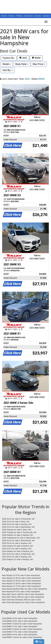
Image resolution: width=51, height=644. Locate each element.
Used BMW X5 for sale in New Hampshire (20, 621)
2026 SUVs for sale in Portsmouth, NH (18, 519)
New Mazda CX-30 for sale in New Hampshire (21, 583)
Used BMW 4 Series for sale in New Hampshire (22, 637)
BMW (36, 58)
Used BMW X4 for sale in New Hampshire (20, 635)
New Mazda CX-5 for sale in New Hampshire (21, 575)
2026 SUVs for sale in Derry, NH (16, 522)
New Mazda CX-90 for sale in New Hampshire (21, 581)
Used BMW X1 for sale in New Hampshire (20, 626)
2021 (23, 58)
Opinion (46, 16)
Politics (19, 16)
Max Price (39, 64)
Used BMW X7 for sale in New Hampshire (20, 632)
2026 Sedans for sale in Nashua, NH (17, 535)
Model (7, 64)
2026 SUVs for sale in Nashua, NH (17, 524)
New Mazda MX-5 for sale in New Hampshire (21, 592)
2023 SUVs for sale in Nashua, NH (17, 557)
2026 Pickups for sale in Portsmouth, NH (19, 532)
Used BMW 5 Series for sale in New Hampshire (22, 629)
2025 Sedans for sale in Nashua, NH (17, 546)
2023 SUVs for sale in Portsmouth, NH (18, 554)
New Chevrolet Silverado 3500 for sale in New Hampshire (21, 600)
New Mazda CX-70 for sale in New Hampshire (21, 586)
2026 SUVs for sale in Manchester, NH (18, 527)
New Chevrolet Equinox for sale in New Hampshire (23, 602)
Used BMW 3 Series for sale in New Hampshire (22, 624)
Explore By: (9, 58)
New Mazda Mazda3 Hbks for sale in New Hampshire (25, 589)
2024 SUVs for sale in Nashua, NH (17, 549)
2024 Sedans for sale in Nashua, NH (17, 551)
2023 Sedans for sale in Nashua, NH (17, 559)
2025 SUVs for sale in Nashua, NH (17, 543)
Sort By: (8, 70)
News (11, 16)
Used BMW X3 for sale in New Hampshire (20, 618)
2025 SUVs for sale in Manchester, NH (18, 540)
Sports (38, 16)
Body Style (22, 64)
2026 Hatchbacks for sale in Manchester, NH (21, 538)
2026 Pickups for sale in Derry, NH (17, 530)
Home (4, 16)
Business (29, 16)
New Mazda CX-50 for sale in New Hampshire (21, 578)
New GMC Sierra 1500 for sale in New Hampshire (23, 594)
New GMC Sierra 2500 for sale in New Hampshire (23, 597)
